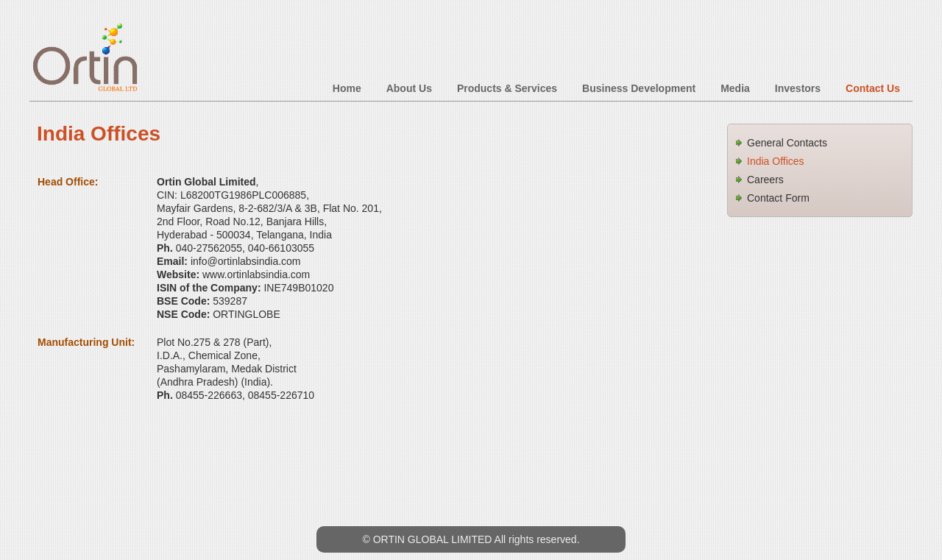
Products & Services (507, 88)
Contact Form (778, 198)
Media (735, 88)
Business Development (639, 88)
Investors (798, 88)
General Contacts (787, 143)
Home (347, 88)
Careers (765, 180)
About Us (409, 88)
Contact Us (873, 88)
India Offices (776, 161)
